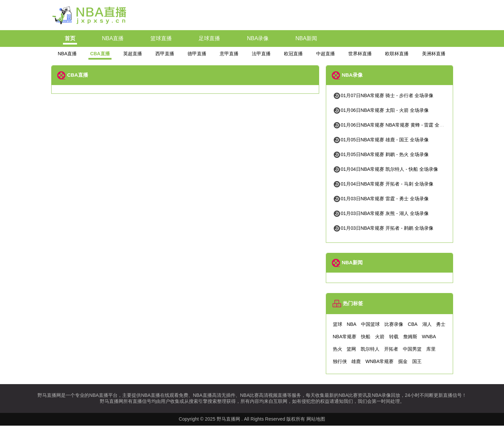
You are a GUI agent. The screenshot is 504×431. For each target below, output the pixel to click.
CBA (413, 324)
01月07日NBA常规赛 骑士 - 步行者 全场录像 (383, 95)
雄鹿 (356, 361)
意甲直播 (229, 54)
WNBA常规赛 (379, 361)
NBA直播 (113, 38)
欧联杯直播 (397, 54)
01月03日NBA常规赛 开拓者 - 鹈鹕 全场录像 (383, 228)
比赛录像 (394, 324)
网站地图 (316, 419)
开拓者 (391, 349)
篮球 (338, 324)
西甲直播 (165, 54)
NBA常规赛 (345, 337)
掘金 (403, 361)
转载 (394, 337)
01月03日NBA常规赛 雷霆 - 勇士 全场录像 (381, 199)
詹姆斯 (410, 337)
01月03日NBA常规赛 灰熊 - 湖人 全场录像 (381, 213)
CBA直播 (100, 54)
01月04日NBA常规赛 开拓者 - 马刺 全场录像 (383, 184)
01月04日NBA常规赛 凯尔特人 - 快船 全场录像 (385, 169)
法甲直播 (261, 54)
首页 (70, 38)
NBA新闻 (306, 38)
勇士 (441, 324)
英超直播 (133, 54)
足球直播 (209, 38)
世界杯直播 (360, 54)
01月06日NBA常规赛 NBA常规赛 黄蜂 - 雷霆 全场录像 (393, 125)
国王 (417, 361)
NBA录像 (258, 38)
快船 (366, 337)
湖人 (427, 324)
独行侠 (340, 361)
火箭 (380, 337)
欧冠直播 (293, 54)
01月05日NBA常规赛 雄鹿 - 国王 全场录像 (381, 140)
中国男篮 (412, 349)
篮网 (351, 349)
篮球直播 (161, 38)
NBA (351, 324)
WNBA (429, 337)
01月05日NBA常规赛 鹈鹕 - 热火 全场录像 (381, 154)
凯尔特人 (370, 349)
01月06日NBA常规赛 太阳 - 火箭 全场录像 (381, 110)
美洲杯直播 (434, 54)
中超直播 (326, 54)
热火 (338, 349)
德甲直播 (197, 54)
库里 (431, 349)
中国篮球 (370, 324)
